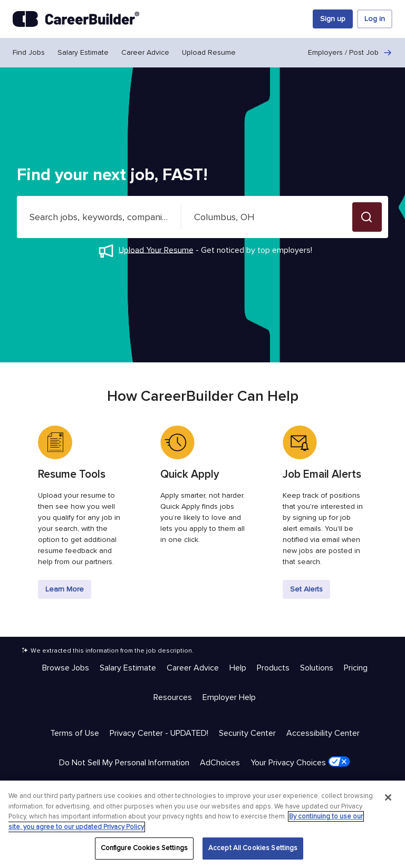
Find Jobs (29, 52)
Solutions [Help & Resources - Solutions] (317, 668)
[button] (367, 217)
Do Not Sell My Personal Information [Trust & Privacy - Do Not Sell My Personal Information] (124, 763)
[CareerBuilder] (76, 19)
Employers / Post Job (350, 53)
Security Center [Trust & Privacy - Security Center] (247, 733)
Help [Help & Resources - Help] (238, 668)
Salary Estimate (83, 52)
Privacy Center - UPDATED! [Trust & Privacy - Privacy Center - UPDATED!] (159, 733)
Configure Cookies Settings (144, 848)
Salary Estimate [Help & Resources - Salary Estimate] (128, 668)
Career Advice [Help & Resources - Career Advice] (193, 668)
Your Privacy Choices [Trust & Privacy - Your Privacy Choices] (300, 762)
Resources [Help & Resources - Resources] (173, 697)
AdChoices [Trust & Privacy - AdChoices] (220, 763)
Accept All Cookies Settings (253, 848)
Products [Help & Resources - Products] (273, 668)
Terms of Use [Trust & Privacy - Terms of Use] (75, 733)
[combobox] (99, 217)
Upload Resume (209, 52)
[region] (202, 824)
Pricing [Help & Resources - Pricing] (356, 668)
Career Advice (145, 52)
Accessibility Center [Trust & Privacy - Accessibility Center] (323, 733)
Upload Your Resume (156, 250)
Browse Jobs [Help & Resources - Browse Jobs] (66, 668)
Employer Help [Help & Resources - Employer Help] (229, 697)
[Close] (388, 797)
